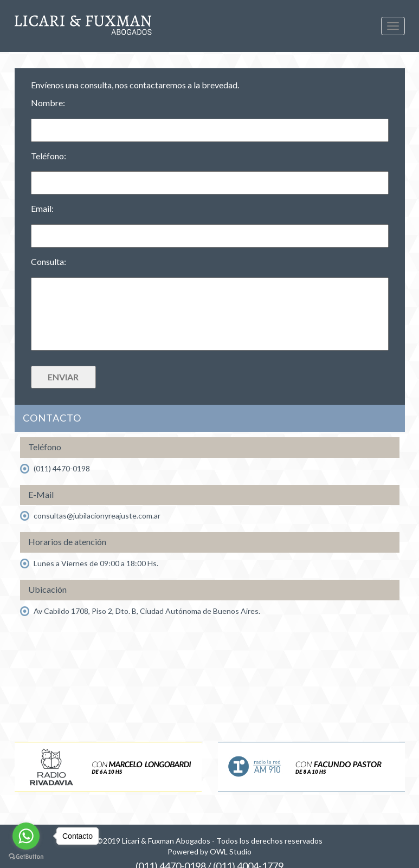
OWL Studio (231, 851)
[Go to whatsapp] (26, 836)
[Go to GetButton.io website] (26, 857)
